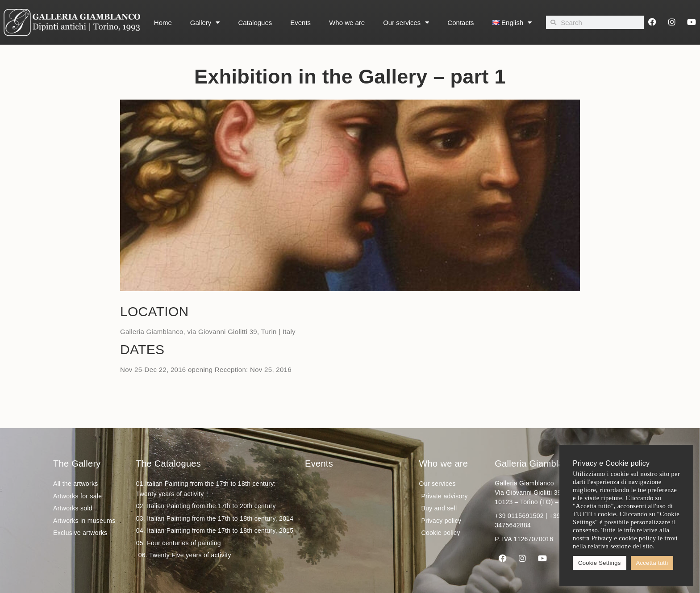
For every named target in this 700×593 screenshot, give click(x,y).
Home (163, 23)
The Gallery (77, 464)
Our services (406, 23)
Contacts (460, 23)
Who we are (347, 23)
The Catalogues (169, 464)
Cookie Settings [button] (600, 563)
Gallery (205, 23)
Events (300, 23)
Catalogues (255, 23)
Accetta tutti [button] (652, 563)
